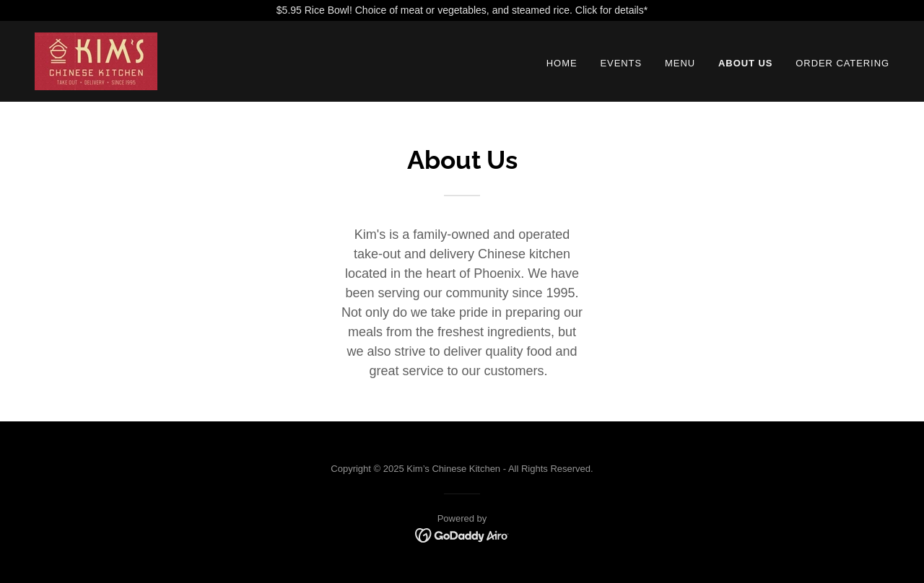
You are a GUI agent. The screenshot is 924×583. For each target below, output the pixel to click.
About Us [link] (745, 63)
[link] (96, 61)
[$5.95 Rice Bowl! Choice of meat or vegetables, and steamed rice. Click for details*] (462, 10)
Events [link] (621, 63)
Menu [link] (680, 63)
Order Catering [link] (842, 63)
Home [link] (562, 63)
